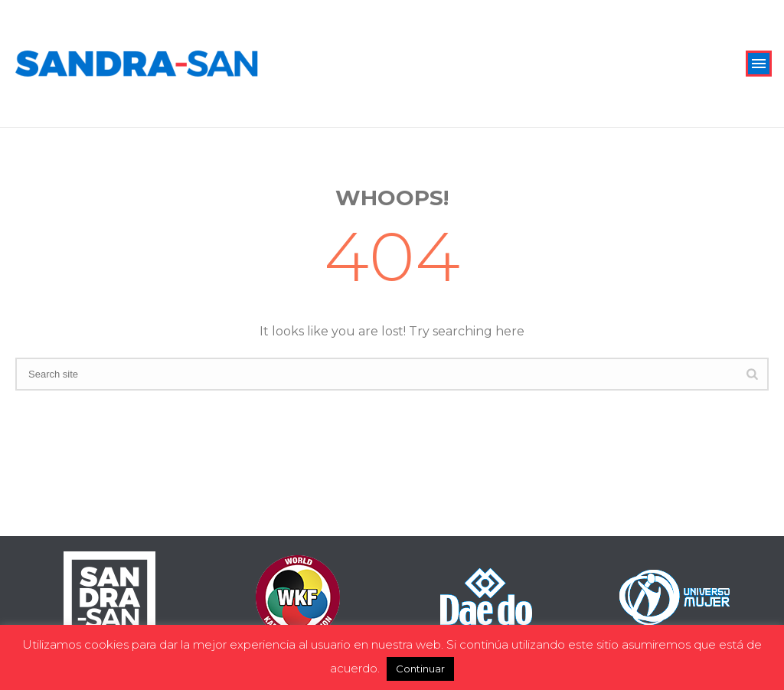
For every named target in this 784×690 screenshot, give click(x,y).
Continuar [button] (420, 669)
